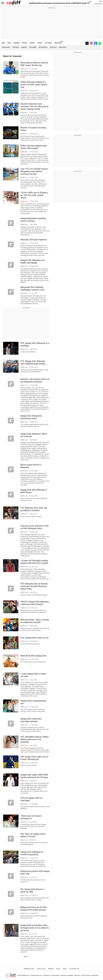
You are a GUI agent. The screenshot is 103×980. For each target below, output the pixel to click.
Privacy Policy (55, 975)
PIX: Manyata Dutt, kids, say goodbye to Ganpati (34, 509)
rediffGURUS (76, 3)
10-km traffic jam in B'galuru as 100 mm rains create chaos (34, 195)
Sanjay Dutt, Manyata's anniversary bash (31, 417)
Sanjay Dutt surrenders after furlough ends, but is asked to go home (35, 928)
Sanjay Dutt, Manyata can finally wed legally (32, 261)
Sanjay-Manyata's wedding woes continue (33, 220)
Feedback (70, 975)
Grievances (95, 975)
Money (41, 3)
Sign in (101, 1)
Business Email (64, 3)
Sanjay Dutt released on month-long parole (32, 853)
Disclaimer (46, 975)
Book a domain (41, 969)
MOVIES (25, 43)
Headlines (6, 47)
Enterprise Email (51, 3)
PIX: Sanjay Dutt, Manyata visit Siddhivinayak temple (33, 362)
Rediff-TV (86, 3)
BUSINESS (17, 43)
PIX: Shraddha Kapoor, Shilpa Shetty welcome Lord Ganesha (34, 739)
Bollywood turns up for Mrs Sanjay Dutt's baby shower (34, 908)
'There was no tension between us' (31, 817)
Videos (65, 969)
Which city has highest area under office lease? (34, 147)
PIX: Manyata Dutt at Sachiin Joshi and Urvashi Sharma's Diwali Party (34, 586)
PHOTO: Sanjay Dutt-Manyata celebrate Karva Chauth (35, 603)
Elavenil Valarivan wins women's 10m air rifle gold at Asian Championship (34, 106)
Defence (16, 47)
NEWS (9, 43)
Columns (33, 47)
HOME (3, 43)
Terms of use (86, 975)
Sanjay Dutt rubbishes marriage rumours (31, 720)
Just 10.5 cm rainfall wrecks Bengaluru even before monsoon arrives (34, 171)
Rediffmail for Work (29, 969)
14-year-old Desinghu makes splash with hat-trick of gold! (34, 562)
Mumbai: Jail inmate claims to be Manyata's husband (35, 380)
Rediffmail (33, 3)
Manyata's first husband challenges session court (32, 288)
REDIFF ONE (58, 43)
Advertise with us (36, 975)
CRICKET (32, 43)
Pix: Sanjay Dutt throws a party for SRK (32, 890)
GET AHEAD (48, 43)
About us (77, 975)
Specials (53, 47)
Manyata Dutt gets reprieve (34, 240)
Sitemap (63, 975)
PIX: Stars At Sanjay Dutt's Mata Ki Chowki (33, 835)
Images (24, 47)
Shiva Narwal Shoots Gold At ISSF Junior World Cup (34, 64)
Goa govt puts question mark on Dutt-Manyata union (35, 527)
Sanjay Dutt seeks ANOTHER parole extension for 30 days (34, 776)
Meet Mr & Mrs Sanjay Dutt (33, 656)
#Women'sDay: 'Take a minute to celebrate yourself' (35, 621)
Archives (62, 47)
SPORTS (40, 43)
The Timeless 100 (74, 969)
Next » (26, 956)
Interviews (43, 47)
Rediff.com (26, 975)
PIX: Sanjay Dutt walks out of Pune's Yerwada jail (34, 758)
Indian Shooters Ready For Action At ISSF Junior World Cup (34, 85)
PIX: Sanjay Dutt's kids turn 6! (34, 638)
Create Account (98, 4)
